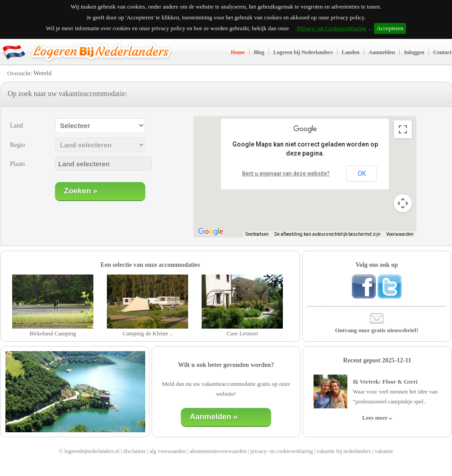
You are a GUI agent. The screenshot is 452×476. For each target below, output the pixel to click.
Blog (259, 52)
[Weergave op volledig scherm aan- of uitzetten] (403, 129)
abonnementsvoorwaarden (218, 451)
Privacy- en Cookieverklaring (332, 28)
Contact (442, 52)
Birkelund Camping (53, 333)
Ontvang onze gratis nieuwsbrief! (377, 330)
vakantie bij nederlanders (344, 451)
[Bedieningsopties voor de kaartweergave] (403, 203)
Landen (351, 52)
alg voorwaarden (168, 451)
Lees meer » (377, 418)
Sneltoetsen (257, 234)
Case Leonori (242, 333)
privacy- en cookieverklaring (282, 451)
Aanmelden (382, 52)
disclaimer (134, 451)
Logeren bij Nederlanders (303, 52)
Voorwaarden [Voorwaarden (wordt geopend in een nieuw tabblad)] (400, 234)
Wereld (42, 73)
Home (238, 52)
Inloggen (414, 52)
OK (362, 174)
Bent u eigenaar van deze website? (286, 174)
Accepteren (390, 28)
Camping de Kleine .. (148, 333)
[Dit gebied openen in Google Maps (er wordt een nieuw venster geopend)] (211, 232)
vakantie (384, 451)
